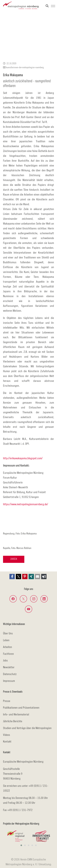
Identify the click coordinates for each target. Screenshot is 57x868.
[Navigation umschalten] (53, 6)
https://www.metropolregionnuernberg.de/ (26, 504)
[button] (12, 577)
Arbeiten (8, 647)
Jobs (5, 660)
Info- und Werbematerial (16, 714)
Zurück (14, 559)
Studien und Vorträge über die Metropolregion (27, 728)
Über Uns (8, 633)
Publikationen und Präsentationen (21, 707)
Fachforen (8, 654)
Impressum (9, 681)
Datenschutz (10, 674)
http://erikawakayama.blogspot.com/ (23, 458)
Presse (7, 701)
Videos (7, 735)
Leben (6, 640)
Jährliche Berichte (13, 721)
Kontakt (7, 741)
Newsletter (9, 667)
